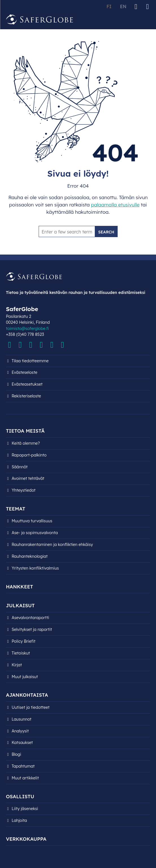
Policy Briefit (23, 641)
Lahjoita (19, 820)
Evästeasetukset (27, 384)
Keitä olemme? (26, 443)
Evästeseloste (24, 372)
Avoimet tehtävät (28, 478)
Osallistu (20, 796)
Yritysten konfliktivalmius (35, 568)
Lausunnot (21, 719)
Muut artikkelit (25, 778)
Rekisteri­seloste (26, 396)
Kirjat (17, 665)
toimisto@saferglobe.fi (27, 329)
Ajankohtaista (27, 695)
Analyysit (20, 731)
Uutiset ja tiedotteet (31, 707)
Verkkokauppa (26, 839)
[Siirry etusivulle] (40, 20)
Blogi (16, 754)
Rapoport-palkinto (29, 455)
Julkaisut (20, 605)
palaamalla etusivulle (115, 205)
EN (123, 6)
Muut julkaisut (25, 677)
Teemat (16, 509)
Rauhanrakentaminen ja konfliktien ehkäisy (52, 545)
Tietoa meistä (25, 431)
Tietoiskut (21, 653)
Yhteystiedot (24, 490)
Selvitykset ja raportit (32, 629)
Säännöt (20, 467)
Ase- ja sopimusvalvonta (35, 533)
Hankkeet (19, 587)
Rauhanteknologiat (30, 556)
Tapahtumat (23, 766)
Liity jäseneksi (25, 809)
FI (109, 6)
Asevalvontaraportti (30, 618)
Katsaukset (22, 743)
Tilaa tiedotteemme (30, 361)
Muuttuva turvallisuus (32, 521)
